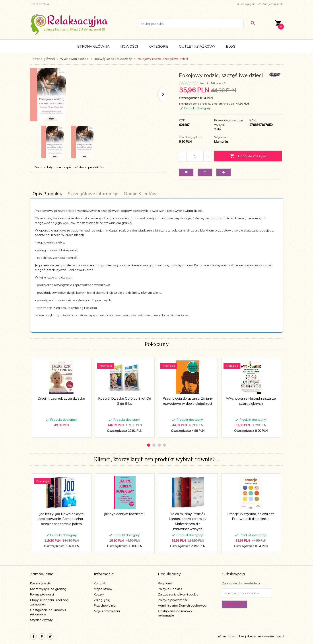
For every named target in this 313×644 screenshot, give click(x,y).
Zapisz (234, 604)
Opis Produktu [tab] (47, 194)
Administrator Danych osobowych (183, 605)
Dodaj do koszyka (248, 156)
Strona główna (93, 46)
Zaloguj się (102, 600)
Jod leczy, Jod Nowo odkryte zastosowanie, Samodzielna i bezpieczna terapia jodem (61, 519)
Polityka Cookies (170, 589)
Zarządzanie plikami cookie (178, 594)
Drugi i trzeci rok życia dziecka (61, 398)
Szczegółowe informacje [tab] (93, 194)
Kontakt (100, 583)
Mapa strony (103, 589)
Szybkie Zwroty (41, 620)
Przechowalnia (105, 605)
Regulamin (166, 583)
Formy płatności (42, 594)
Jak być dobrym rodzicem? (125, 514)
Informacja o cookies (231, 636)
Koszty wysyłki (41, 583)
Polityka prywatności (173, 600)
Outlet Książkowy (197, 46)
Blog (231, 46)
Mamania (221, 142)
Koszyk (99, 594)
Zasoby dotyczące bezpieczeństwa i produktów (69, 167)
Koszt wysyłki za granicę (48, 589)
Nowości (129, 46)
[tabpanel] (157, 266)
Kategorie (158, 46)
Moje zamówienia (107, 611)
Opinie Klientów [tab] (140, 194)
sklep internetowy (258, 636)
